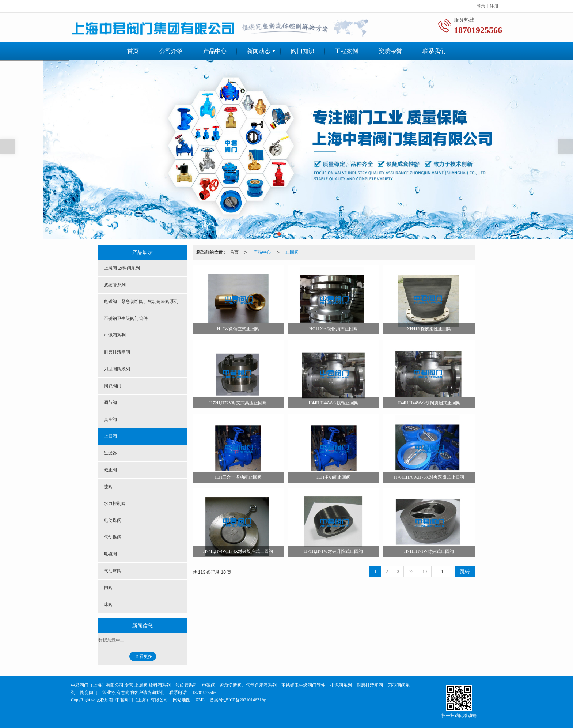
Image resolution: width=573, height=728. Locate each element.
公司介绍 (171, 51)
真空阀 (110, 419)
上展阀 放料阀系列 (122, 268)
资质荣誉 (390, 51)
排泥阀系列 (115, 335)
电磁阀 (110, 554)
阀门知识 (303, 51)
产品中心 (215, 51)
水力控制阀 (115, 503)
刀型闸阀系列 (117, 369)
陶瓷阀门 (113, 386)
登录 (481, 6)
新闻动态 (259, 51)
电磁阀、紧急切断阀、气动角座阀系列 (141, 302)
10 (425, 572)
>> (411, 572)
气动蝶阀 (113, 537)
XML (200, 700)
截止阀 (110, 470)
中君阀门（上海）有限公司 (142, 700)
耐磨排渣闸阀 (117, 352)
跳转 (465, 572)
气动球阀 (113, 571)
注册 (494, 6)
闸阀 (108, 588)
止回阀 (292, 252)
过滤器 (110, 453)
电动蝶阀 (113, 520)
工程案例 (346, 51)
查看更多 (144, 656)
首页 (133, 51)
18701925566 (204, 693)
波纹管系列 (115, 285)
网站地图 (182, 700)
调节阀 (110, 403)
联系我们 (434, 51)
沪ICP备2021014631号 (245, 700)
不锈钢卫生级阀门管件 (126, 318)
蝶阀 (108, 487)
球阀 (108, 604)
